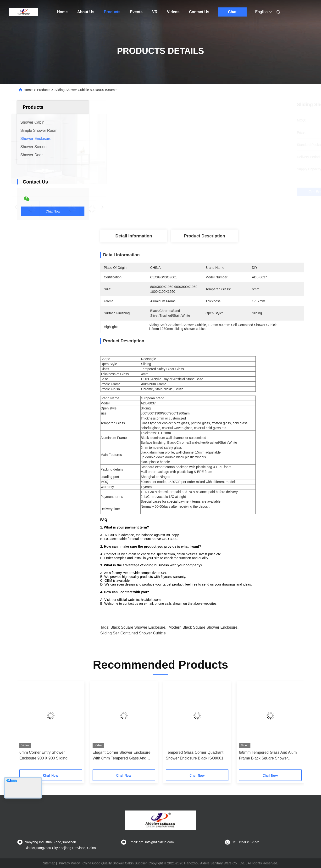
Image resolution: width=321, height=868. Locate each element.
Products (112, 12)
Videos (173, 12)
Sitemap (49, 863)
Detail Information (134, 236)
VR (155, 12)
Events (136, 12)
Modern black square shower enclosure (203, 627)
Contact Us (199, 12)
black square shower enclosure (138, 627)
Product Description (205, 236)
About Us (86, 12)
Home (62, 12)
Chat (232, 12)
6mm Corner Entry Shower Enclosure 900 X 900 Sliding (43, 755)
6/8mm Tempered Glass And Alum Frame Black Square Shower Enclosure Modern (268, 756)
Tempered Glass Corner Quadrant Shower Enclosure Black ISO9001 (195, 755)
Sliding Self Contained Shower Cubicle (133, 633)
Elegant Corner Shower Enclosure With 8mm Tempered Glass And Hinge (122, 756)
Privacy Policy (69, 863)
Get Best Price (229, 192)
